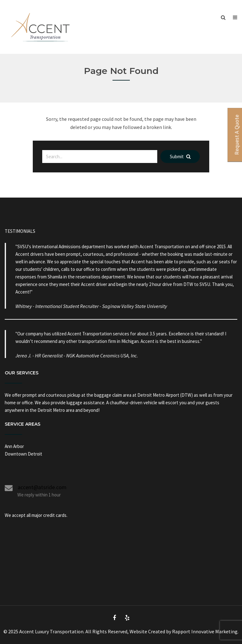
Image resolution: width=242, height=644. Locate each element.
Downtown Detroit (23, 454)
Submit (180, 157)
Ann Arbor (14, 446)
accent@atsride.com (40, 487)
